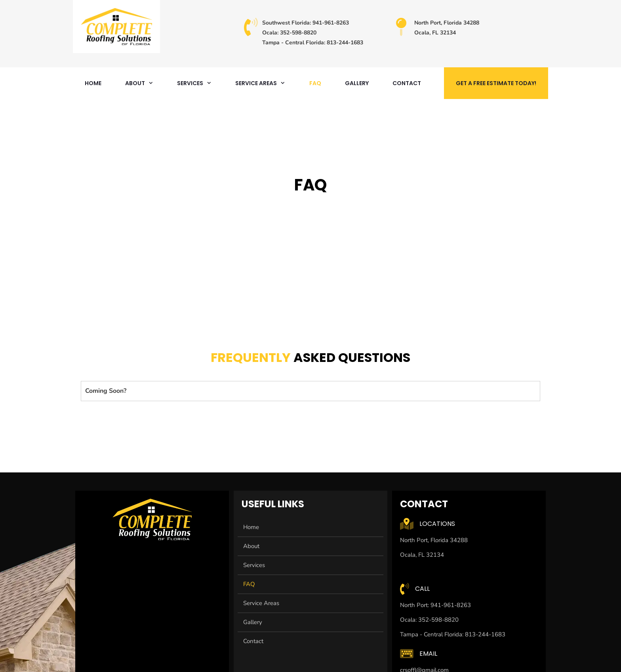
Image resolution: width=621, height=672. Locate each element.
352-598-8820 (297, 33)
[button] (310, 391)
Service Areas (266, 83)
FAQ (315, 83)
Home (93, 83)
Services (200, 83)
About (145, 83)
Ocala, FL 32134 (435, 33)
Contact (407, 83)
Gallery (357, 83)
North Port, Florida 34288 (447, 23)
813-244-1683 (345, 43)
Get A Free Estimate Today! (496, 83)
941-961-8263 (331, 23)
